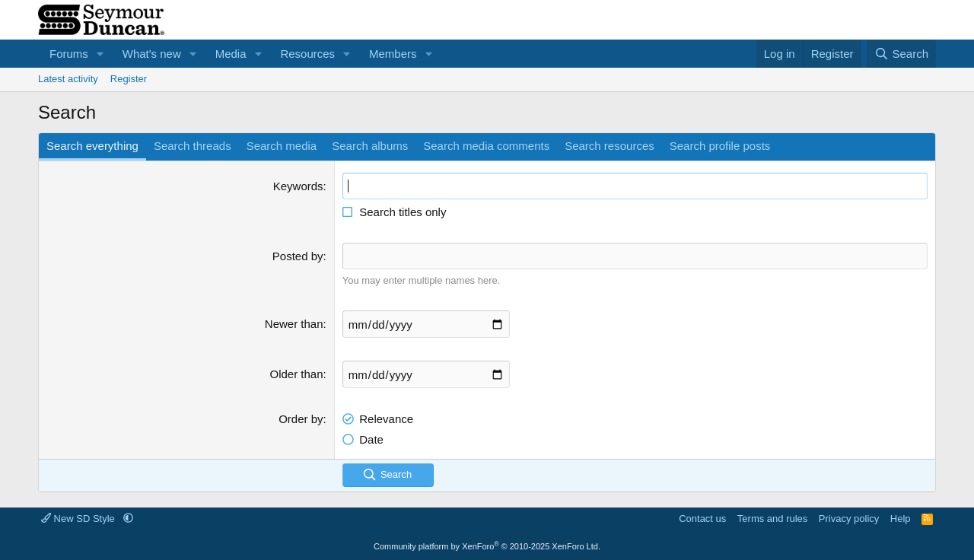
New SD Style (79, 519)
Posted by (298, 256)
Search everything (92, 146)
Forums (69, 54)
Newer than (294, 324)
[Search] (901, 54)
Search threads (193, 146)
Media (231, 54)
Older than (297, 374)
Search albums (370, 146)
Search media (282, 146)
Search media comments (486, 146)
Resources (307, 54)
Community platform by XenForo (487, 546)
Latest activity (68, 79)
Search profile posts (720, 146)
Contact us (702, 519)
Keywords (298, 186)
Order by (301, 419)
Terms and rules (772, 519)
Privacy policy (849, 519)
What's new (152, 54)
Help (901, 519)
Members (393, 54)
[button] (100, 54)
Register (129, 79)
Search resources (610, 146)
